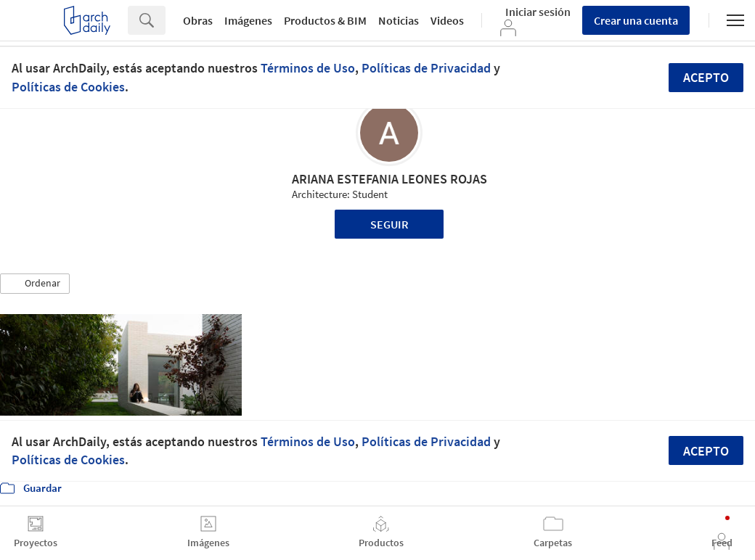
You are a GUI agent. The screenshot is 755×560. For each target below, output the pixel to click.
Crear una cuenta (636, 20)
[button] (35, 284)
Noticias (399, 20)
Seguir (389, 224)
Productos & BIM (325, 20)
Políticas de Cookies (68, 87)
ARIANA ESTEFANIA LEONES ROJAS (389, 179)
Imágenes (248, 20)
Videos (447, 20)
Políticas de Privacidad (426, 68)
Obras (198, 20)
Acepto (706, 77)
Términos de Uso (308, 68)
